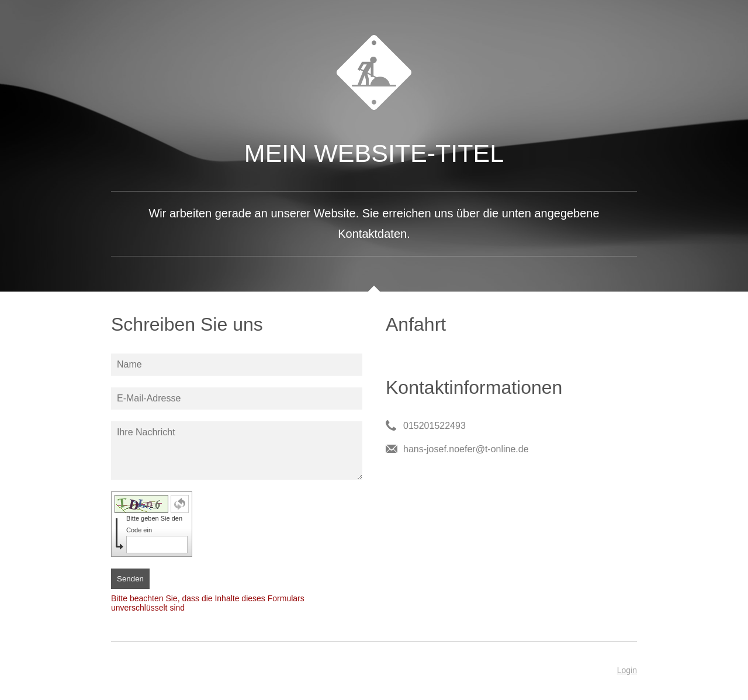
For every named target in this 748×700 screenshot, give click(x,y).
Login (627, 670)
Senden (130, 579)
